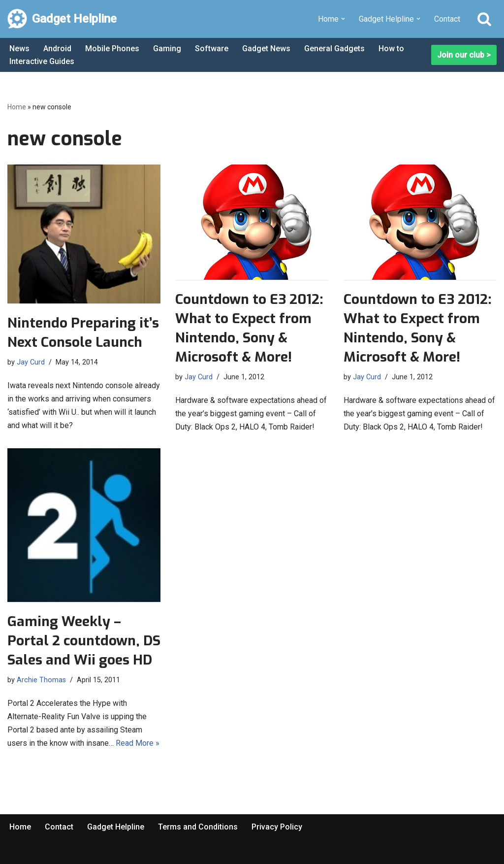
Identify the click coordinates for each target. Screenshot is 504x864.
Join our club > (464, 55)
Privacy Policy (277, 827)
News (19, 49)
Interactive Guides (42, 61)
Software (212, 49)
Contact (447, 19)
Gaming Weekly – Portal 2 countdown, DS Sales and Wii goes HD (84, 641)
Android (57, 49)
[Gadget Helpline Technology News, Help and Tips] (62, 19)
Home (17, 107)
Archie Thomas (41, 680)
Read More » (138, 743)
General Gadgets (334, 49)
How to (391, 49)
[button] (343, 19)
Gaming (167, 49)
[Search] (484, 19)
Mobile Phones (112, 49)
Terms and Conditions (198, 827)
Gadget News (266, 49)
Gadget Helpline (116, 827)
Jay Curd (31, 362)
